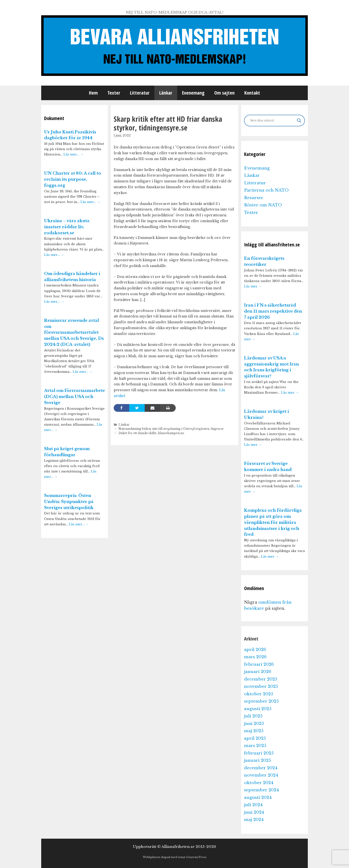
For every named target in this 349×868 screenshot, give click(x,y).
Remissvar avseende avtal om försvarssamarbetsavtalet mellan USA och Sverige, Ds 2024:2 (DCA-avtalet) (74, 333)
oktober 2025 (259, 694)
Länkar (166, 93)
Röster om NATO (263, 205)
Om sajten (224, 93)
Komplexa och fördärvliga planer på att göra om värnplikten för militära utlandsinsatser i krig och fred (273, 522)
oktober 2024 (259, 783)
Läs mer (253, 286)
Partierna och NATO (266, 190)
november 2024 (261, 775)
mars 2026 (255, 657)
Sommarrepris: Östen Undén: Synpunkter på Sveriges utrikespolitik (69, 502)
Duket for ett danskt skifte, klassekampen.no (151, 433)
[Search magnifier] (299, 121)
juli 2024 (253, 805)
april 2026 (255, 650)
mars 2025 (255, 746)
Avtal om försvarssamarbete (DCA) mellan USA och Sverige (75, 397)
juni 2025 (254, 724)
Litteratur (140, 93)
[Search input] (272, 121)
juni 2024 (254, 812)
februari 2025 (259, 753)
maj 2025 (254, 731)
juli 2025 (253, 716)
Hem (93, 93)
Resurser (254, 198)
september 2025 (261, 701)
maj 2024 (254, 820)
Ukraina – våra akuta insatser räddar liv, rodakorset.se (67, 227)
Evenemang (193, 93)
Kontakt (252, 93)
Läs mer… (73, 154)
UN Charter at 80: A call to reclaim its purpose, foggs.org (73, 179)
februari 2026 (259, 664)
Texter (114, 93)
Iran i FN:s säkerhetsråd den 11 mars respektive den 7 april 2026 (273, 311)
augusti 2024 (258, 798)
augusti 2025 (258, 709)
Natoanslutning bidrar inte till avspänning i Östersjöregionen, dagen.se (171, 429)
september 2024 (262, 790)
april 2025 (255, 738)
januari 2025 (258, 760)
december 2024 (261, 768)
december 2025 (261, 679)
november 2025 (261, 686)
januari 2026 (258, 672)
